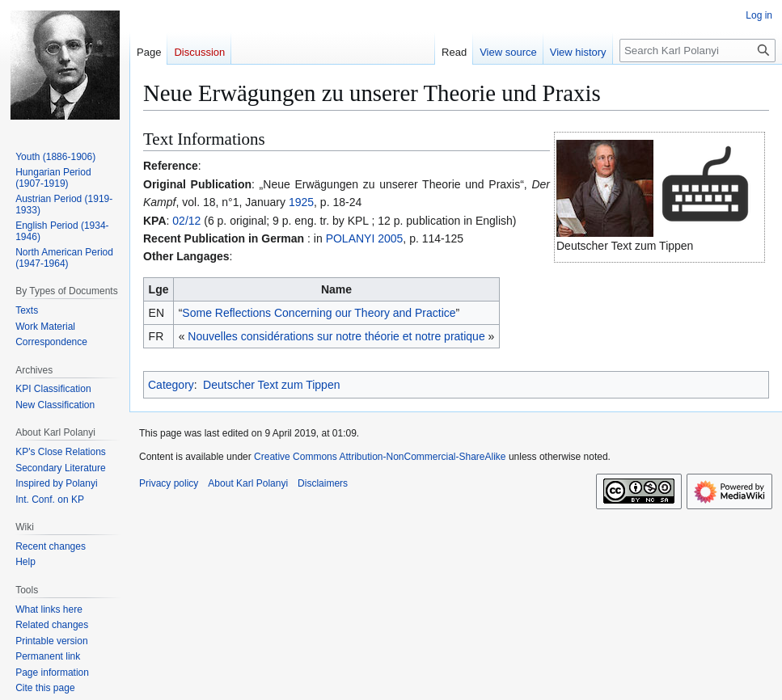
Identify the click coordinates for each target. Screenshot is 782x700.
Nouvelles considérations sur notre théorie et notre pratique (336, 336)
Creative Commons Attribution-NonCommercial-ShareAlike (380, 457)
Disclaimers (323, 483)
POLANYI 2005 (365, 238)
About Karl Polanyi (248, 483)
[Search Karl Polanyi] (697, 51)
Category (171, 385)
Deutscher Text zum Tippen (271, 385)
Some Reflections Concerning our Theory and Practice (319, 313)
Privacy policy (169, 483)
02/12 (186, 221)
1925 (301, 202)
